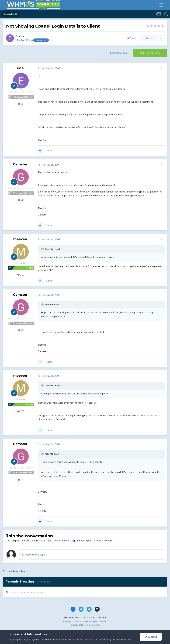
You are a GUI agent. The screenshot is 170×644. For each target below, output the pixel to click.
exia (22, 36)
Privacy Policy (71, 617)
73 (21, 200)
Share (132, 38)
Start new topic (119, 53)
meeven (20, 239)
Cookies (102, 617)
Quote (49, 151)
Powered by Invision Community (85, 625)
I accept (151, 637)
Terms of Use (52, 639)
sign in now (78, 540)
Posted (49, 68)
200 (21, 275)
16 (21, 104)
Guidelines (66, 639)
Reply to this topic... (35, 555)
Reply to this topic (150, 53)
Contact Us (88, 617)
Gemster (20, 164)
